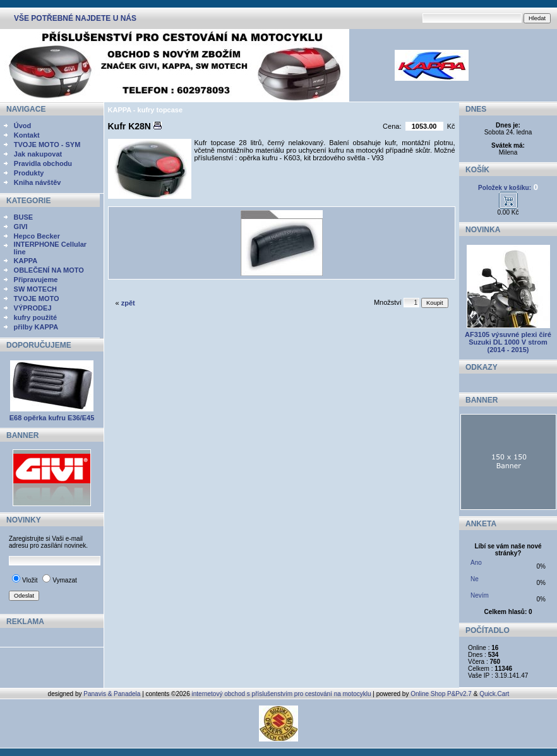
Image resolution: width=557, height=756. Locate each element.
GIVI (21, 227)
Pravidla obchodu (43, 163)
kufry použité (35, 317)
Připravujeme (36, 280)
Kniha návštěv (38, 182)
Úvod (23, 126)
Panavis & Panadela (113, 694)
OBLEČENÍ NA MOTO (49, 270)
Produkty (29, 173)
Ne (475, 579)
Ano (476, 563)
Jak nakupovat (38, 154)
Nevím (480, 595)
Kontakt (27, 135)
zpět (128, 303)
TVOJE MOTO (37, 298)
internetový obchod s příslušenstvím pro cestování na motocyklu (282, 694)
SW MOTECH (35, 289)
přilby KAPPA (36, 327)
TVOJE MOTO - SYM (47, 145)
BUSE (24, 217)
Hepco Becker (37, 236)
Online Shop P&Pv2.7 (441, 694)
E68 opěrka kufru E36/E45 (52, 418)
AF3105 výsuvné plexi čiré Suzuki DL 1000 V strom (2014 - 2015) (508, 342)
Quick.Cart (494, 694)
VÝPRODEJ (33, 308)
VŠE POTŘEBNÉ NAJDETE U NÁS (75, 18)
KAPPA (26, 261)
